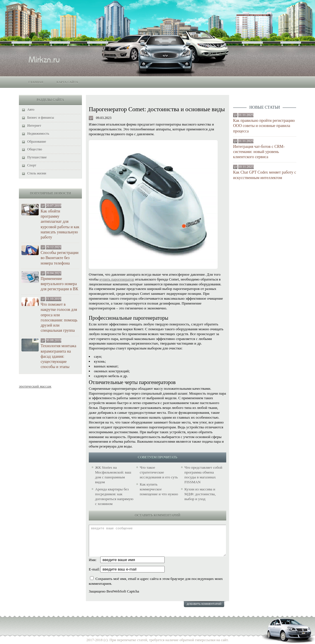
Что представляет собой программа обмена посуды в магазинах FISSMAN (203, 475)
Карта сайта (67, 82)
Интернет (34, 126)
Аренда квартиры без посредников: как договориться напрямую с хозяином (114, 496)
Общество (35, 149)
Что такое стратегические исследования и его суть (159, 472)
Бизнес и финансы (41, 118)
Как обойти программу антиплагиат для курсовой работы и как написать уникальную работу (60, 224)
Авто (31, 110)
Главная (36, 82)
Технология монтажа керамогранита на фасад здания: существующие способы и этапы (58, 356)
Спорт (32, 165)
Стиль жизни (37, 173)
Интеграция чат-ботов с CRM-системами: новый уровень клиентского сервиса (259, 152)
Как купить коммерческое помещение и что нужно (159, 489)
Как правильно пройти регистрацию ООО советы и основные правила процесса (264, 126)
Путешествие (37, 157)
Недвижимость (38, 134)
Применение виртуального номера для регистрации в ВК (59, 284)
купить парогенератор (117, 279)
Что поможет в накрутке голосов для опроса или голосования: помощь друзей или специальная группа (59, 317)
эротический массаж (35, 386)
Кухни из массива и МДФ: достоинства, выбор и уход (200, 494)
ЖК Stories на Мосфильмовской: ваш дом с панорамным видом (113, 475)
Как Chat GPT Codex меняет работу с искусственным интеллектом (265, 175)
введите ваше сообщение (157, 541)
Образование (37, 142)
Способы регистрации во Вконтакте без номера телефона (60, 258)
